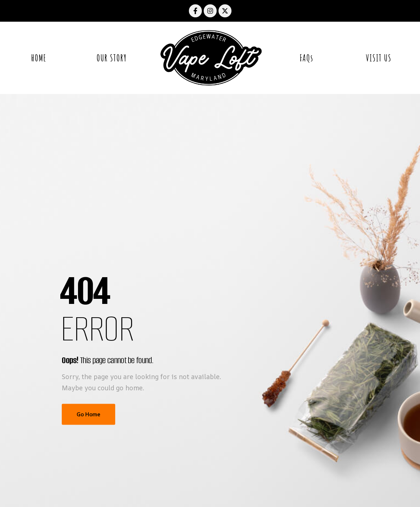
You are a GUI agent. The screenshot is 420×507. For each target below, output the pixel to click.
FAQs (306, 58)
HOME (39, 58)
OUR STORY (112, 58)
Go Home (88, 414)
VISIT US (379, 58)
